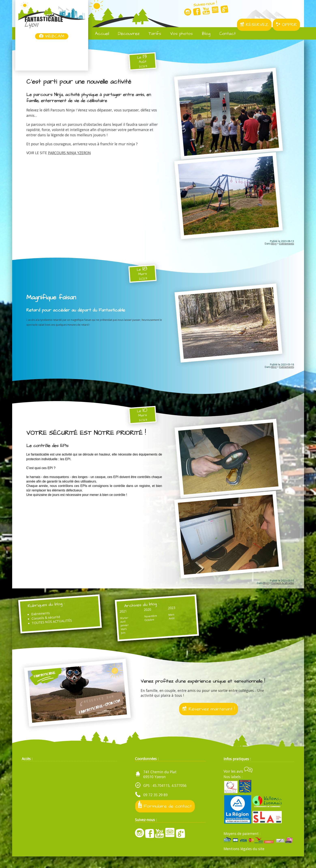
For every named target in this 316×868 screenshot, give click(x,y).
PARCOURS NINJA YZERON (69, 153)
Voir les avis (238, 783)
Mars (117, 637)
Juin (116, 641)
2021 (116, 618)
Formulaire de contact (166, 817)
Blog (203, 34)
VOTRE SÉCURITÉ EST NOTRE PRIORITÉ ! (89, 436)
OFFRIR (286, 25)
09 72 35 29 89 (155, 806)
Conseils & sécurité (283, 588)
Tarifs (152, 34)
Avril (116, 629)
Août (155, 627)
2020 (136, 617)
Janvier (118, 633)
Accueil (99, 34)
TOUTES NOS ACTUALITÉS (56, 630)
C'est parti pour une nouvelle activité (82, 82)
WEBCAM (52, 36)
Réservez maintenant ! (208, 720)
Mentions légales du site (244, 860)
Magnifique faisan (52, 299)
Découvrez (126, 34)
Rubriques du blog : (51, 611)
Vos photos (178, 34)
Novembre (139, 624)
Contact (225, 34)
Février (117, 626)
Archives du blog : (136, 611)
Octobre (138, 628)
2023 (155, 616)
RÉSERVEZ (254, 25)
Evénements (287, 246)
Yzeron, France (52, 55)
